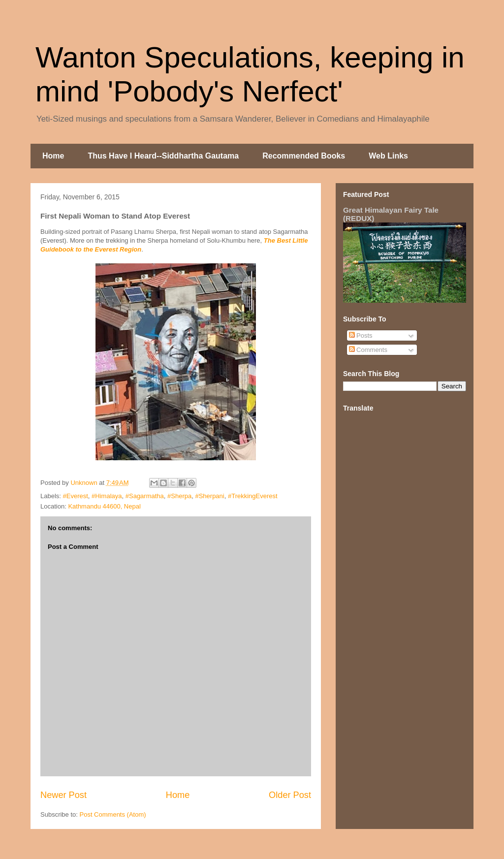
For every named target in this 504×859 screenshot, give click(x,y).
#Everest (76, 496)
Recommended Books (304, 156)
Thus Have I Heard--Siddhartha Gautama (163, 156)
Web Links (388, 156)
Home (53, 156)
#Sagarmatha (145, 496)
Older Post (290, 795)
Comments (368, 350)
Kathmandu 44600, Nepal (104, 506)
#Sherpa (179, 496)
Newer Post (63, 795)
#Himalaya (107, 496)
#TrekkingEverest (253, 496)
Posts (361, 335)
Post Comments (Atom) (113, 814)
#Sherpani (209, 496)
